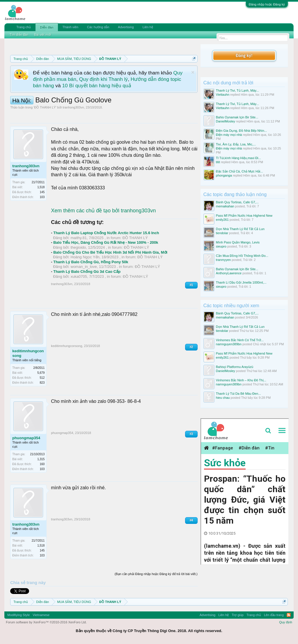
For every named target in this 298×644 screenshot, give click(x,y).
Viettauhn (223, 95)
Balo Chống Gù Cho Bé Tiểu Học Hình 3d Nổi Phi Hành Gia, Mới (110, 252)
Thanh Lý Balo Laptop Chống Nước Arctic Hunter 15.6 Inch (106, 233)
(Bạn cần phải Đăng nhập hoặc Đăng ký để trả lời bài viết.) (156, 574)
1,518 (41, 187)
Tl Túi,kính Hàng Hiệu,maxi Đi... (238, 158)
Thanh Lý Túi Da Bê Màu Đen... (238, 394)
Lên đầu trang (274, 615)
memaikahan (225, 206)
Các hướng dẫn (98, 27)
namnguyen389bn (229, 344)
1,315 (41, 459)
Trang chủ (24, 27)
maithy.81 (79, 238)
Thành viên (70, 27)
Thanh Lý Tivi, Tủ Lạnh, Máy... (237, 90)
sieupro (221, 246)
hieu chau (223, 398)
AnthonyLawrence (229, 273)
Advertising (126, 27)
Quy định (286, 622)
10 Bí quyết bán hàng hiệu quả (96, 86)
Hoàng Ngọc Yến (85, 257)
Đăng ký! (244, 55)
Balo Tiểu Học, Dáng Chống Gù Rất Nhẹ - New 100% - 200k (106, 242)
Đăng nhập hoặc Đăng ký (267, 4)
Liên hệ (148, 27)
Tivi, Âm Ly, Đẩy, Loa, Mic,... (236, 144)
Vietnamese (41, 615)
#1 (191, 285)
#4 (191, 520)
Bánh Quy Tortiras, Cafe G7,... (237, 202)
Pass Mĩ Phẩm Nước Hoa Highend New (244, 216)
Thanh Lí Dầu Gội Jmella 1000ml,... (241, 282)
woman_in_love (84, 267)
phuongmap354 (26, 438)
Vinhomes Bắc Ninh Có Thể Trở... (240, 340)
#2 (191, 347)
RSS (289, 615)
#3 (191, 434)
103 (42, 197)
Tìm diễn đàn (19, 35)
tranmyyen (223, 260)
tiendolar (222, 233)
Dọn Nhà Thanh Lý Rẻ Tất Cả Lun (240, 229)
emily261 (222, 220)
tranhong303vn (73, 107)
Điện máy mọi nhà (229, 135)
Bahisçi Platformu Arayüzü (235, 367)
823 (42, 383)
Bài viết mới (42, 35)
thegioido (78, 247)
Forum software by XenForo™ (46, 622)
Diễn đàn (47, 27)
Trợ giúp (238, 615)
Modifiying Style (18, 615)
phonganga (224, 175)
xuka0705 (79, 276)
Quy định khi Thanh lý (103, 79)
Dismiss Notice (193, 72)
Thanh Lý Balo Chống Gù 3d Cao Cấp (87, 272)
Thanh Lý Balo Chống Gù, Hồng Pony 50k (91, 262)
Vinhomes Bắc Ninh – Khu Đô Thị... (241, 380)
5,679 (41, 373)
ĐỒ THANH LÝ (45, 107)
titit (218, 162)
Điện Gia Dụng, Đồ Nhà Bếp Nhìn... (241, 131)
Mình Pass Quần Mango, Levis (238, 242)
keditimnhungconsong (28, 353)
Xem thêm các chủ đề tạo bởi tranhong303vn (103, 211)
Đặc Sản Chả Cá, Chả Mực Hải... (240, 171)
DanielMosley (226, 121)
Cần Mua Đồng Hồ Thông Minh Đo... (242, 256)
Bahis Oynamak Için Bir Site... (237, 117)
